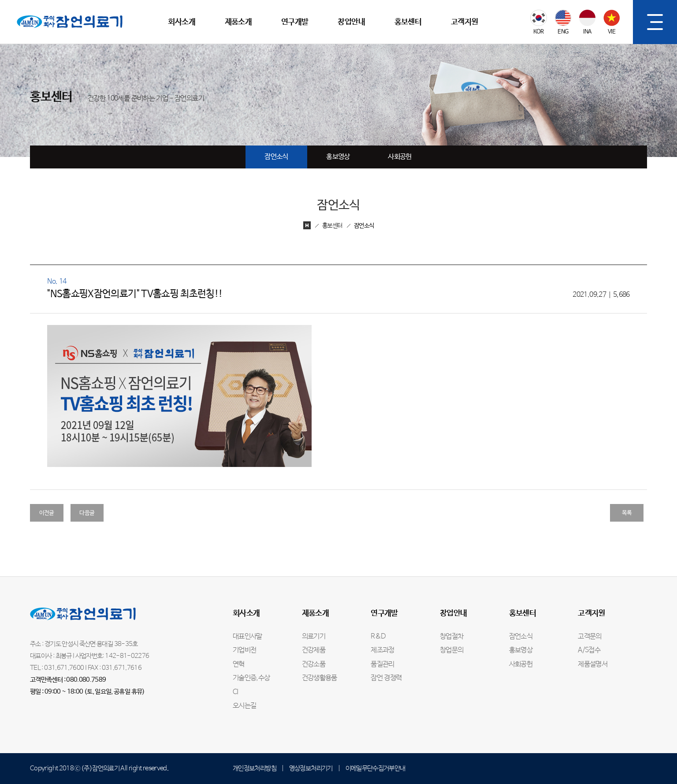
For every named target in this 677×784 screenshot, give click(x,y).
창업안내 (351, 22)
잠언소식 (276, 157)
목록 (627, 513)
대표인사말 (247, 637)
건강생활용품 (320, 678)
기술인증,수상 (251, 678)
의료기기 (314, 637)
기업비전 (244, 650)
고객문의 (590, 637)
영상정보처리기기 (311, 768)
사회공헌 (400, 157)
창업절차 (452, 637)
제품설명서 (593, 665)
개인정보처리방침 (255, 768)
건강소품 (314, 665)
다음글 (87, 513)
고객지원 (464, 22)
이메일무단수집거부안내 (376, 768)
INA (587, 32)
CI (236, 692)
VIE (612, 32)
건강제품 (314, 650)
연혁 (239, 665)
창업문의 (452, 650)
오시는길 (244, 706)
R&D (378, 637)
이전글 (47, 513)
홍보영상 (338, 157)
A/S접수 (589, 650)
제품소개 (238, 22)
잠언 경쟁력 (386, 678)
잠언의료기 (32, 5)
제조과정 (382, 650)
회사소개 (181, 22)
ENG (563, 32)
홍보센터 (408, 22)
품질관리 (382, 665)
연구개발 (295, 22)
